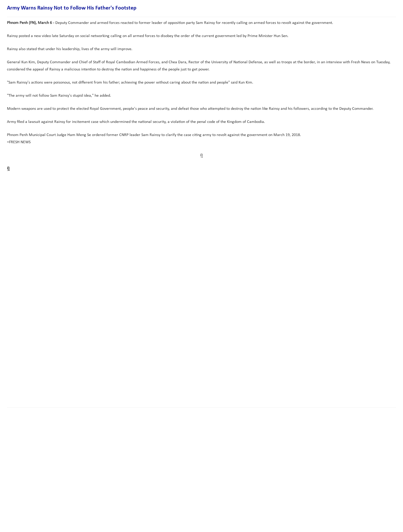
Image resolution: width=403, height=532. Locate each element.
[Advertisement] (100, 387)
